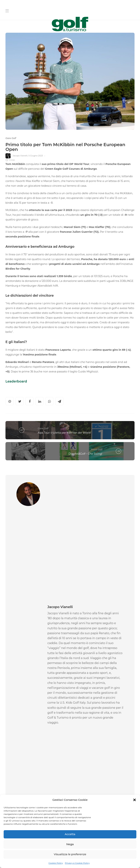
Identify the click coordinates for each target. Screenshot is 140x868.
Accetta (70, 834)
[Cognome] (104, 756)
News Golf (97, 449)
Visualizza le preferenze (70, 854)
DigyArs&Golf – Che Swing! (85, 454)
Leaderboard (16, 381)
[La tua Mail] (104, 767)
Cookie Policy (56, 863)
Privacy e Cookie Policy (77, 863)
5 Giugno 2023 (36, 156)
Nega (70, 844)
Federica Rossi (13, 697)
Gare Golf (11, 138)
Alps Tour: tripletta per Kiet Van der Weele (64, 433)
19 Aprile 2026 (94, 697)
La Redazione (79, 697)
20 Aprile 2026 (28, 697)
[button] (135, 800)
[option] (36, 670)
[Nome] (104, 744)
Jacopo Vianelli (20, 156)
